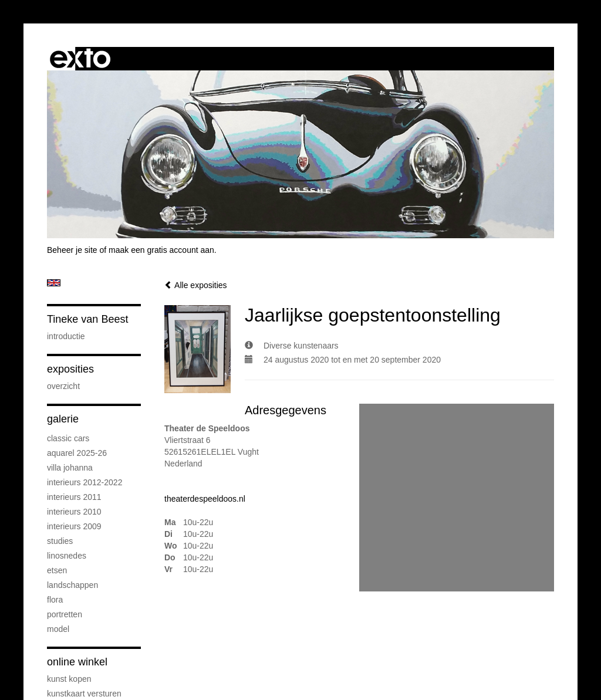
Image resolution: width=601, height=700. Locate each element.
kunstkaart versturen (84, 694)
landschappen (72, 585)
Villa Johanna (70, 468)
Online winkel (77, 662)
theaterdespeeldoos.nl (205, 499)
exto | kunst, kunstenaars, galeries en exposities (80, 59)
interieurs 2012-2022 (85, 482)
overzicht (63, 386)
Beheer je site (72, 250)
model (58, 629)
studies (60, 541)
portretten (65, 614)
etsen (57, 570)
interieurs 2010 (74, 512)
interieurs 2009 (74, 526)
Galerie (63, 419)
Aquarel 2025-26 (77, 453)
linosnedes (67, 556)
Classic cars (68, 438)
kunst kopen (69, 679)
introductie (66, 336)
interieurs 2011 (74, 497)
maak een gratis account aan (161, 250)
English (54, 283)
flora (55, 600)
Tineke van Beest (87, 319)
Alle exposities (196, 285)
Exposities (70, 369)
